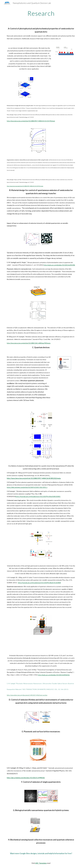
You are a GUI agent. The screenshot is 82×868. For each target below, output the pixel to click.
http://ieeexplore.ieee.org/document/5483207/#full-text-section (27, 695)
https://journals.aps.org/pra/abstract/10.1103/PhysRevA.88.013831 (38, 496)
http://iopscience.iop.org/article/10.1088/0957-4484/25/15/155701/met (31, 121)
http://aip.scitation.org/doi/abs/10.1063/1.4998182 (26, 778)
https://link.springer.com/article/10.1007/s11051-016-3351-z (27, 487)
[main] (41, 13)
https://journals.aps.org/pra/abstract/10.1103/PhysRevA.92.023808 (39, 583)
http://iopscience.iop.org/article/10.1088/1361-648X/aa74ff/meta (29, 343)
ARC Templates (41, 863)
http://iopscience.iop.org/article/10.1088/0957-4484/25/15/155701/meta (25, 186)
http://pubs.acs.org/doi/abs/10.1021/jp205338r (59, 265)
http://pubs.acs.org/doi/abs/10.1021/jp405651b (54, 675)
